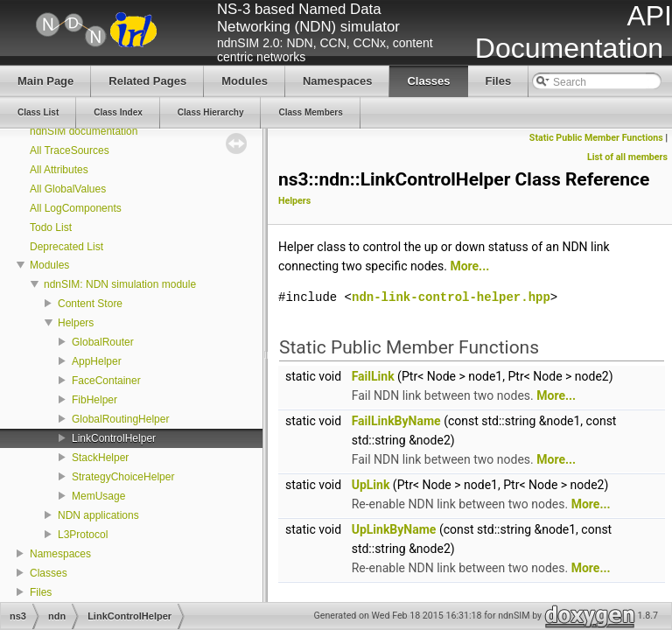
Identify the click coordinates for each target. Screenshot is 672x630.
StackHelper (100, 458)
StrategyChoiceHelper (123, 477)
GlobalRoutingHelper (120, 419)
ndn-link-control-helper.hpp (451, 297)
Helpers (76, 323)
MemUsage (98, 496)
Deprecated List (66, 247)
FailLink (373, 376)
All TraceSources (70, 150)
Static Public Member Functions (596, 138)
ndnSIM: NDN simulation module (120, 284)
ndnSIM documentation (84, 131)
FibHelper (94, 400)
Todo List (51, 227)
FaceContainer (106, 381)
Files (41, 592)
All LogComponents (76, 208)
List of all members (627, 157)
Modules (49, 265)
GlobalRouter (103, 342)
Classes (49, 573)
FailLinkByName (396, 421)
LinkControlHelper (114, 438)
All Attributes (59, 170)
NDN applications (98, 515)
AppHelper (97, 361)
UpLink (371, 485)
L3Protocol (83, 535)
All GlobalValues (68, 189)
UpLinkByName (394, 529)
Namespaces (60, 554)
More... (469, 266)
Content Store (90, 304)
